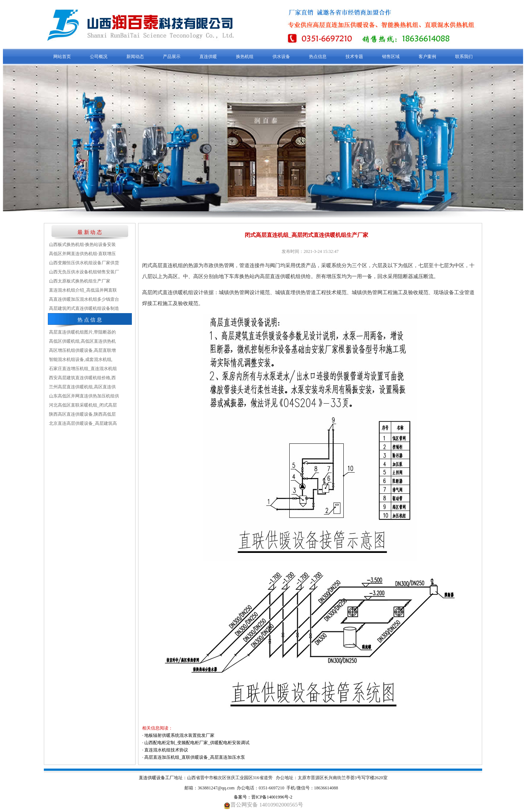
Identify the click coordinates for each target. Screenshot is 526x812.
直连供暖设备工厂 (156, 778)
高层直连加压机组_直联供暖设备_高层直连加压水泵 (195, 757)
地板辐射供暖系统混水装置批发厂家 (179, 735)
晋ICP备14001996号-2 (272, 797)
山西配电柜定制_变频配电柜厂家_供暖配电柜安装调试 (197, 743)
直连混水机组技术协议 (166, 750)
